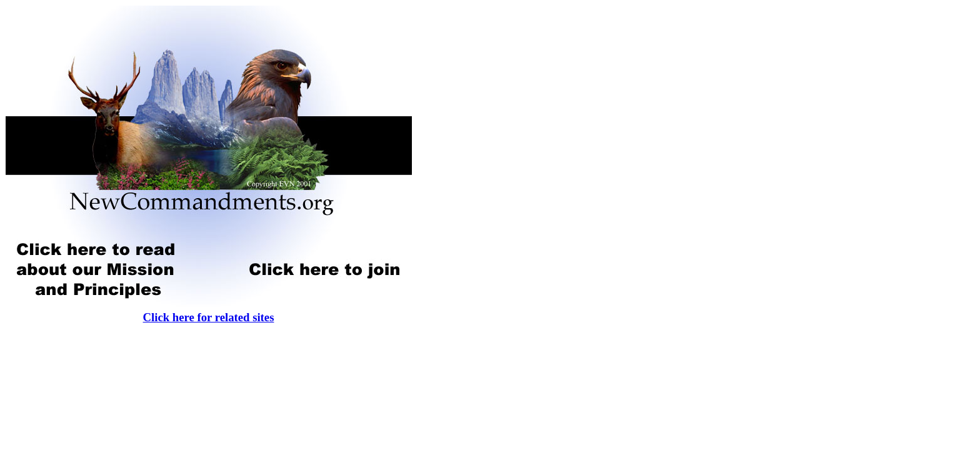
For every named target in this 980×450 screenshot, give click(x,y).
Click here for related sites (209, 317)
